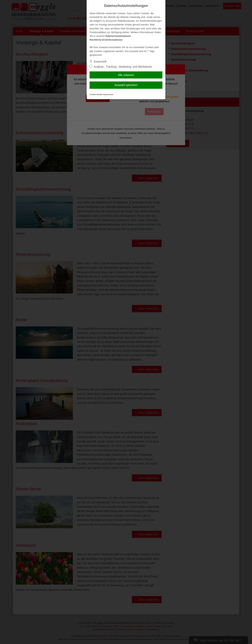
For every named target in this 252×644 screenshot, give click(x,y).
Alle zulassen (126, 75)
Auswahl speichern (126, 85)
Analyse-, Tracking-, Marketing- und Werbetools (121, 67)
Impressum (108, 94)
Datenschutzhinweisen (118, 36)
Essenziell (98, 62)
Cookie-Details (96, 94)
